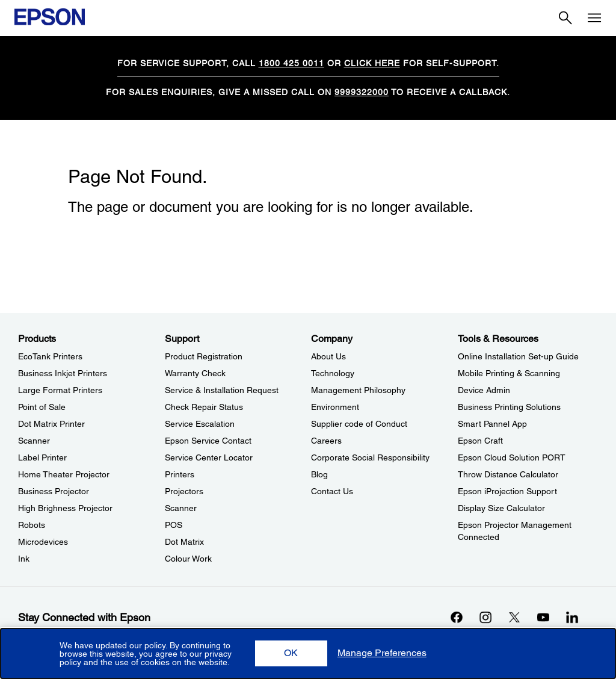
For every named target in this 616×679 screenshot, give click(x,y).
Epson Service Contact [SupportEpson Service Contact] (208, 441)
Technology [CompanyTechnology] (333, 373)
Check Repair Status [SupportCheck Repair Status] (204, 407)
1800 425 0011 (291, 63)
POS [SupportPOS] (174, 525)
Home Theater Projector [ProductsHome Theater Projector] (64, 474)
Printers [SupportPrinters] (180, 474)
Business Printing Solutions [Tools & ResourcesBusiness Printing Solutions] (509, 407)
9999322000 (362, 92)
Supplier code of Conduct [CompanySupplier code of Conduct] (359, 424)
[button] (291, 653)
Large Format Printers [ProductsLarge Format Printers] (60, 390)
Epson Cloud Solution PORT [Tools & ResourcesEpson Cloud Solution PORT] (512, 457)
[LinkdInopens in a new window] (572, 617)
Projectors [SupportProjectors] (184, 491)
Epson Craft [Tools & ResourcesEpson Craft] (480, 441)
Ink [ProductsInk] (24, 559)
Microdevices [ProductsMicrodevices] (43, 542)
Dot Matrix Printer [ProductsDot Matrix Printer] (51, 424)
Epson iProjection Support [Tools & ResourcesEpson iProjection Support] (507, 491)
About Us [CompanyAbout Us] (328, 356)
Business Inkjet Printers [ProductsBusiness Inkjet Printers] (63, 373)
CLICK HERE (372, 63)
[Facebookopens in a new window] (457, 617)
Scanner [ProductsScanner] (34, 441)
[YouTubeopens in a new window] (543, 617)
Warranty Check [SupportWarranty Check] (195, 373)
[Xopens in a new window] (514, 617)
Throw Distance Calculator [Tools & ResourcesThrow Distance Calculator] (508, 474)
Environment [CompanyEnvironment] (335, 407)
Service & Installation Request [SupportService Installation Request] (222, 390)
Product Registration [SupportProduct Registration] (204, 356)
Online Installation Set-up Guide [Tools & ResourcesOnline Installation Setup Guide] (518, 356)
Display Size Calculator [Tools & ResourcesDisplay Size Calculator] (501, 508)
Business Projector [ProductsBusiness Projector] (54, 491)
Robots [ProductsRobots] (32, 525)
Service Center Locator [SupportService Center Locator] (209, 457)
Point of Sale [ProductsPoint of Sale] (42, 407)
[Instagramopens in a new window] (485, 617)
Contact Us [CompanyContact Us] (332, 491)
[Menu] (594, 18)
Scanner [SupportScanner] (181, 508)
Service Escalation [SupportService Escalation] (200, 424)
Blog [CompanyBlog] (319, 474)
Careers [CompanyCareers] (326, 441)
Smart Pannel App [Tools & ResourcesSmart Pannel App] (492, 424)
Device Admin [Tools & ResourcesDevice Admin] (484, 390)
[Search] (565, 18)
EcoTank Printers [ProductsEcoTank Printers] (50, 356)
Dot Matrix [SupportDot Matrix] (184, 542)
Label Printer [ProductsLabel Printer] (42, 457)
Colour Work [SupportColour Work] (188, 559)
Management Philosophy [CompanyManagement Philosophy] (358, 390)
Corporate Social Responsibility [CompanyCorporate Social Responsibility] (370, 457)
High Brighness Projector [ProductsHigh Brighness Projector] (65, 508)
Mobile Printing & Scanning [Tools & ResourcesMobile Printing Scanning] (509, 373)
